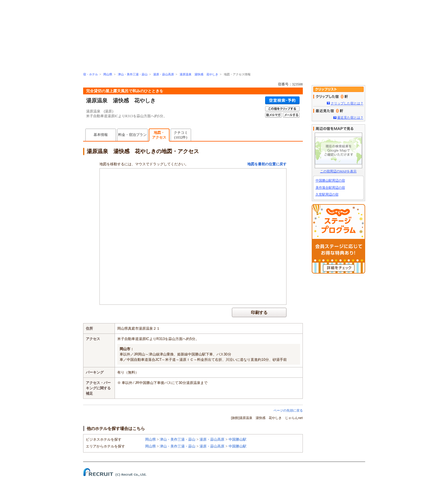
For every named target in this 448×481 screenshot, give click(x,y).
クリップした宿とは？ (347, 103)
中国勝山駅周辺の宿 (330, 180)
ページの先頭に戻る (288, 410)
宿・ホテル (91, 74)
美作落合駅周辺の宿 (330, 188)
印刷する (259, 312)
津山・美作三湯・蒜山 (133, 74)
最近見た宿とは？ (350, 118)
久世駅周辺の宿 (327, 194)
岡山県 (108, 74)
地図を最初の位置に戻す (267, 164)
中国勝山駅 (238, 439)
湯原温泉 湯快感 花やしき (199, 74)
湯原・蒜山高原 (164, 74)
